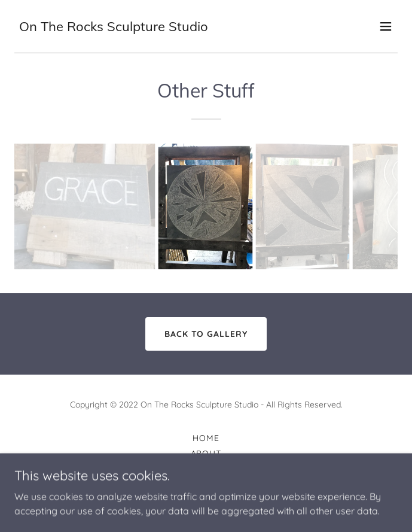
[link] (114, 28)
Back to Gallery (206, 334)
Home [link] (206, 438)
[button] (386, 26)
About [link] (206, 454)
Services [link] (206, 485)
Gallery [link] (206, 469)
